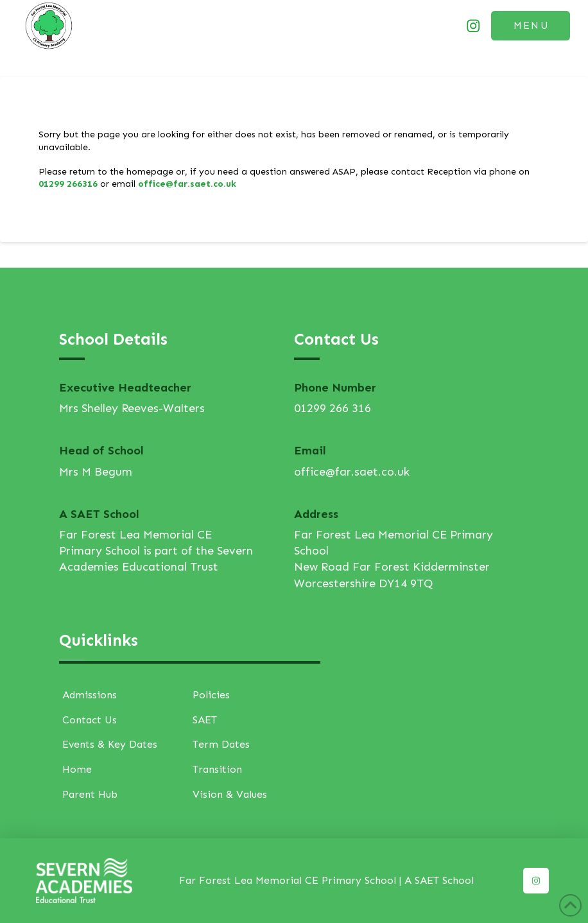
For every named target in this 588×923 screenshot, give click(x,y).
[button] (531, 26)
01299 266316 (68, 184)
